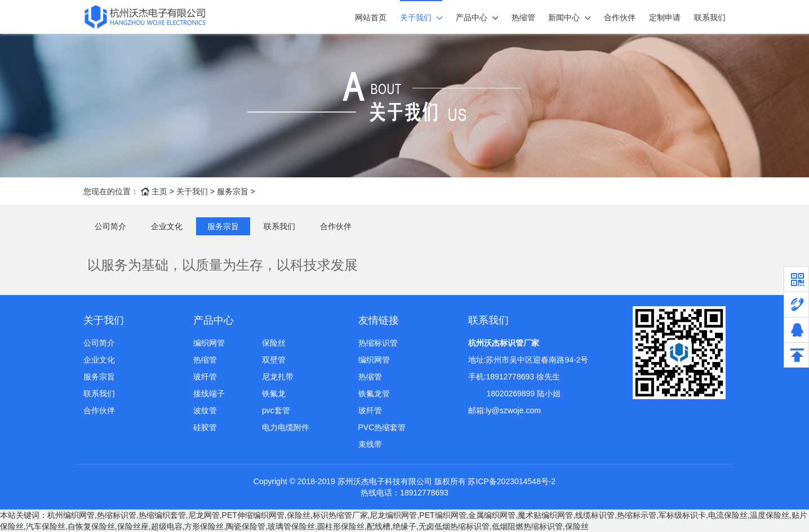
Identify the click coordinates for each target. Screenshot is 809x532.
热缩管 (523, 17)
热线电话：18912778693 (405, 493)
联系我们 (710, 17)
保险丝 (274, 343)
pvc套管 (276, 410)
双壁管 (274, 360)
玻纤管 (205, 377)
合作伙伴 (620, 17)
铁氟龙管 (374, 394)
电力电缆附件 (286, 427)
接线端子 (209, 394)
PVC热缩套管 (382, 427)
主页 (159, 191)
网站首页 (371, 17)
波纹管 (205, 410)
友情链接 (379, 320)
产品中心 (472, 17)
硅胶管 (205, 427)
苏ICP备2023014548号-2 (512, 481)
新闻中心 (564, 17)
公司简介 (110, 226)
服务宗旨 (233, 191)
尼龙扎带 (278, 377)
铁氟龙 (274, 394)
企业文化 (167, 226)
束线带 (370, 444)
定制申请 (665, 17)
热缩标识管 (378, 343)
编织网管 (209, 343)
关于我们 (416, 17)
